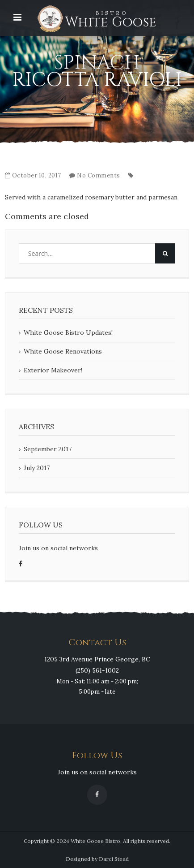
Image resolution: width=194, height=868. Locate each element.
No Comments (99, 175)
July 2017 (37, 468)
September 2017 (48, 449)
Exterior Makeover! (53, 370)
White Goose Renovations (63, 351)
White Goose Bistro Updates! (68, 333)
